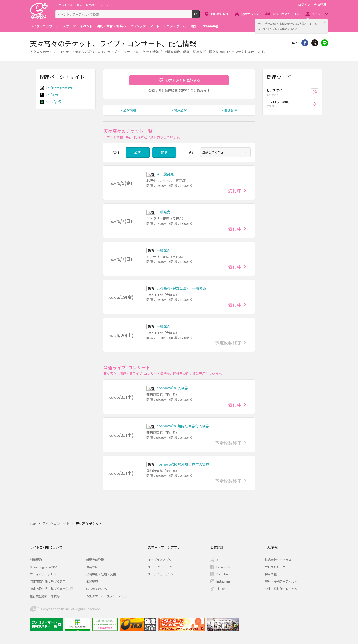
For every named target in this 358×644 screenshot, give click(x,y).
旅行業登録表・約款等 (45, 596)
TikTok (221, 588)
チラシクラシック (160, 567)
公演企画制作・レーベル (281, 588)
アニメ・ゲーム (175, 26)
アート (155, 26)
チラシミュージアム (161, 574)
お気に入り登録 (318, 92)
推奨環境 (92, 581)
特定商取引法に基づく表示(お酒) (52, 588)
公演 (137, 152)
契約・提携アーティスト (281, 581)
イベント (86, 26)
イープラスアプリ (160, 559)
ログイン (304, 5)
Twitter (315, 43)
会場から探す (250, 14)
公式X (50, 95)
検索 (200, 16)
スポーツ (69, 26)
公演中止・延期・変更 (101, 574)
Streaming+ (210, 26)
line (325, 43)
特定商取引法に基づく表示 (48, 581)
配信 (164, 152)
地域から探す (220, 14)
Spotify (51, 101)
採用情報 (271, 574)
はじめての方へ (96, 588)
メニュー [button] (318, 14)
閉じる (325, 22)
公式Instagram (56, 88)
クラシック (138, 26)
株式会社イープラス (278, 559)
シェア (305, 43)
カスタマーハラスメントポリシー (108, 596)
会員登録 (320, 5)
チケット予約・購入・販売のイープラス (82, 5)
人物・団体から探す (286, 14)
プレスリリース (275, 567)
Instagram (223, 581)
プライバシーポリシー (45, 574)
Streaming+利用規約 (44, 567)
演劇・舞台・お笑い (111, 26)
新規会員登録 (95, 559)
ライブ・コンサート (44, 26)
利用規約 (36, 559)
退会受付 (92, 567)
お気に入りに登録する (183, 80)
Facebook (223, 567)
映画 (193, 26)
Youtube (222, 574)
